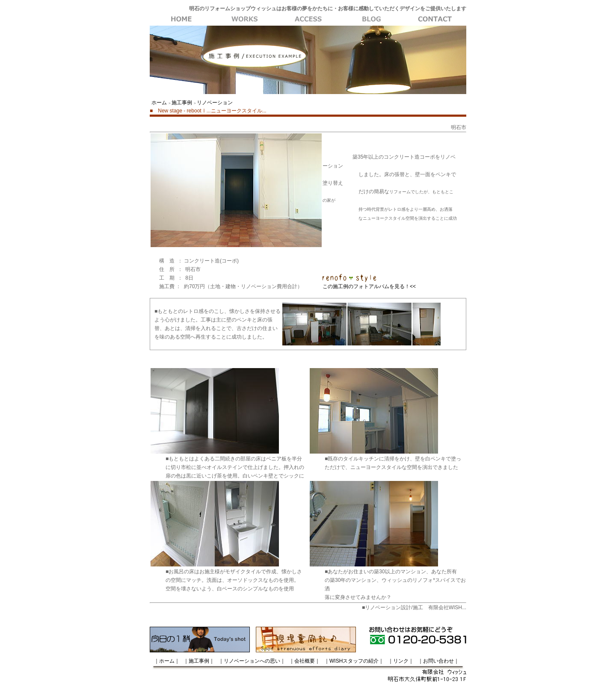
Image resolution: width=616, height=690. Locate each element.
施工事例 (245, 19)
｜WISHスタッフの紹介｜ (354, 661)
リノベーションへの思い (308, 19)
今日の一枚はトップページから (200, 640)
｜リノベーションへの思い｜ (252, 661)
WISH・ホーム (181, 19)
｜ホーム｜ (167, 661)
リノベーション (215, 103)
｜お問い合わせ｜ (438, 661)
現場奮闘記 (306, 640)
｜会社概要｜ (305, 661)
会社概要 (371, 19)
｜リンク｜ (401, 661)
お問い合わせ (435, 19)
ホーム (159, 103)
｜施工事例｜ (199, 661)
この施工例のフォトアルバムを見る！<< (369, 286)
